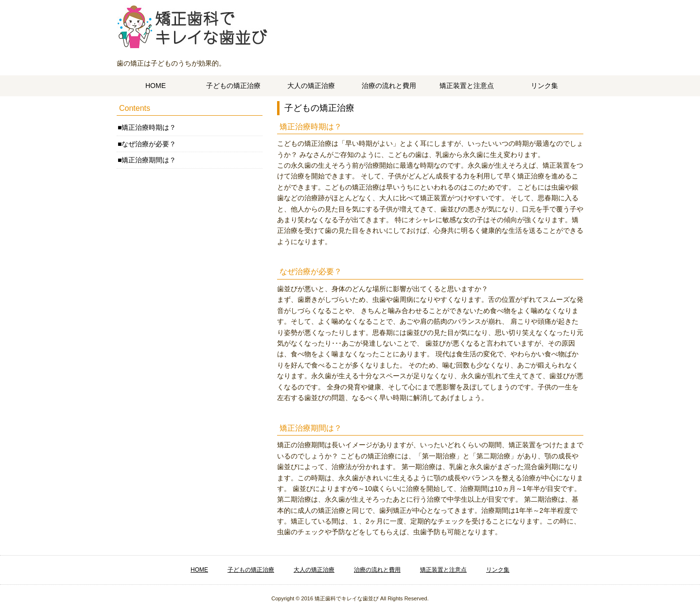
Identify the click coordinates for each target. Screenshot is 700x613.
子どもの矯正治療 (233, 86)
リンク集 (544, 86)
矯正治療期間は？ (149, 160)
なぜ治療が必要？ (149, 144)
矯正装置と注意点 (467, 86)
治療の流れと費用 (389, 86)
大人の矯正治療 (311, 86)
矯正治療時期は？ (149, 127)
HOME (156, 86)
